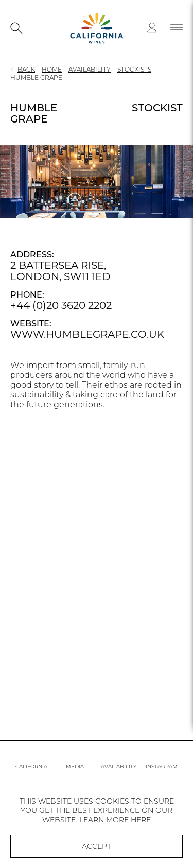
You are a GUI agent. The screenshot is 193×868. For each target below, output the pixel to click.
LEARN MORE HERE (115, 820)
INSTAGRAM (162, 766)
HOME (52, 69)
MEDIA (75, 766)
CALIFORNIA (31, 766)
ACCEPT (97, 846)
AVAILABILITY (90, 69)
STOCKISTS (134, 69)
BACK (26, 69)
